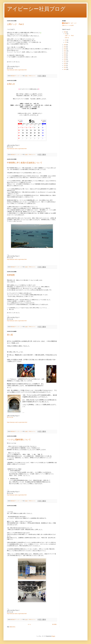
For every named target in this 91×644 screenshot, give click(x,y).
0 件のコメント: (32, 76)
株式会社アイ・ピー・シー (70, 23)
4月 (66, 34)
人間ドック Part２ (16, 24)
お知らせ (11, 84)
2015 (65, 65)
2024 (65, 47)
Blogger (53, 636)
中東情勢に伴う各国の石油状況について (25, 163)
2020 (65, 55)
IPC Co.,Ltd (10, 417)
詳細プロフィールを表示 (68, 25)
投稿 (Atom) (12, 627)
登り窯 (10, 335)
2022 (65, 51)
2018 (65, 59)
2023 (65, 49)
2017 (65, 61)
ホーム (29, 624)
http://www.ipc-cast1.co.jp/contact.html (17, 70)
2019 (65, 57)
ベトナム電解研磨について (19, 440)
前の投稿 (54, 624)
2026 (65, 32)
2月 (66, 42)
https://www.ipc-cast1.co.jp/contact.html (17, 422)
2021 (65, 53)
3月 (66, 40)
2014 (65, 67)
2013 (65, 69)
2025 (65, 45)
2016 (65, 63)
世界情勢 (11, 275)
